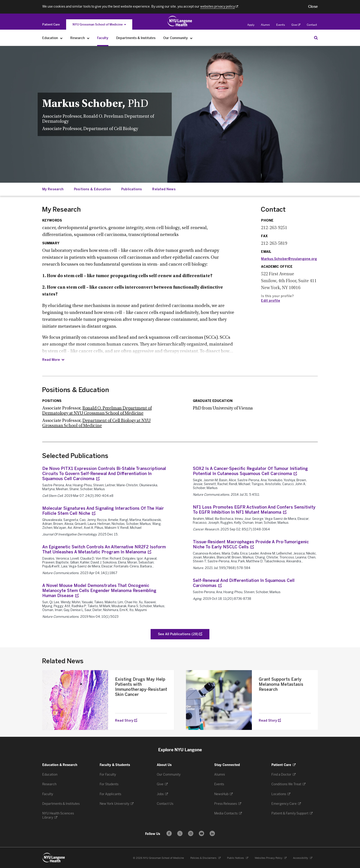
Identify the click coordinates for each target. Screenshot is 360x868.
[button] (313, 7)
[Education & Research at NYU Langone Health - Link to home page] (180, 21)
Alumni (265, 25)
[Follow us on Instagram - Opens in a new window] (191, 833)
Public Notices (238, 858)
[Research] (88, 38)
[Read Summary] (53, 360)
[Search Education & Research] (316, 38)
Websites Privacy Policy (271, 858)
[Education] (61, 38)
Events (281, 25)
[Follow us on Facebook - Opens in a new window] (169, 833)
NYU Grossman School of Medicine (99, 24)
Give (296, 25)
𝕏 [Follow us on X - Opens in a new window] (180, 834)
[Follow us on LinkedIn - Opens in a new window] (212, 833)
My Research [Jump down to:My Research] (53, 189)
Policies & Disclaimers (205, 858)
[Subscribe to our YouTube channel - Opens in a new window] (201, 833)
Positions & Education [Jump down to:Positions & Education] (92, 189)
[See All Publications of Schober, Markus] (180, 634)
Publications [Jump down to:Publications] (132, 189)
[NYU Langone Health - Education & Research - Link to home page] (54, 858)
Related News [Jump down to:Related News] (164, 189)
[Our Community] (191, 38)
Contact (312, 25)
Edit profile (270, 301)
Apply (251, 25)
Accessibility (303, 858)
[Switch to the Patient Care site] (51, 24)
